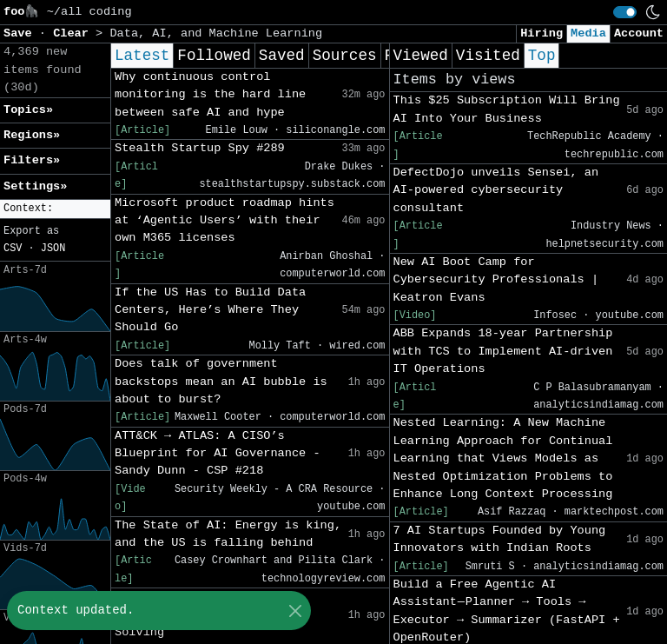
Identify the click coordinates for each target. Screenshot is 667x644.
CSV (13, 249)
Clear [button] (74, 33)
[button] (55, 209)
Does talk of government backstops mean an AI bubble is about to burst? (221, 382)
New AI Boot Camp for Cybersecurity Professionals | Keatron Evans (496, 280)
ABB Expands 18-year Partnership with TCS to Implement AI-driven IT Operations (503, 351)
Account (639, 33)
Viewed (421, 56)
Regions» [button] (32, 135)
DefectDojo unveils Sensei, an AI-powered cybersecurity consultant (496, 190)
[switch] (625, 12)
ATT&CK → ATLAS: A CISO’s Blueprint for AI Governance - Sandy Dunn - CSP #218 (218, 454)
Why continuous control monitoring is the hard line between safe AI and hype (210, 95)
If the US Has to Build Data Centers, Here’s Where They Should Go (210, 310)
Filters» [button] (32, 160)
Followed (214, 56)
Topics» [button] (28, 110)
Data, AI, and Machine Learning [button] (216, 33)
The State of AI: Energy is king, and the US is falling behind (228, 534)
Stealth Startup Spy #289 (200, 148)
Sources (345, 56)
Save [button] (21, 33)
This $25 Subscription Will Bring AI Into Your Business (507, 109)
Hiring (542, 33)
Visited (488, 56)
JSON (53, 249)
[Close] (295, 611)
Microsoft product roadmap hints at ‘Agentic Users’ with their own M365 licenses (225, 221)
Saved (282, 56)
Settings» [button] (35, 186)
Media (588, 33)
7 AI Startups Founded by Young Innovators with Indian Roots (500, 539)
